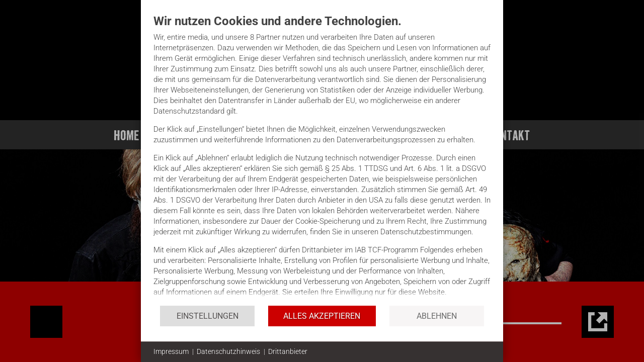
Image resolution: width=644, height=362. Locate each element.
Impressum (171, 351)
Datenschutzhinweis (228, 351)
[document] (322, 159)
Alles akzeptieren (322, 316)
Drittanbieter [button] (288, 351)
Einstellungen (208, 316)
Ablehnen (437, 316)
